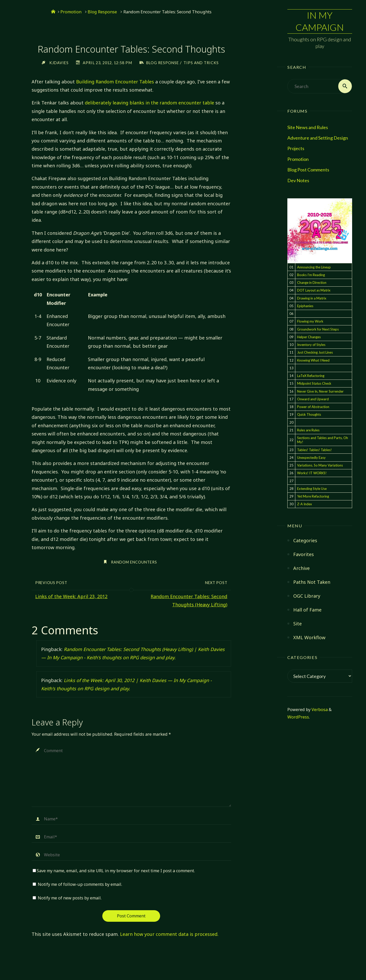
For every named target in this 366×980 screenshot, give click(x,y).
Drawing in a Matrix (312, 298)
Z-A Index (305, 504)
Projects (296, 149)
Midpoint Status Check (314, 384)
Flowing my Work (310, 322)
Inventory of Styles (311, 345)
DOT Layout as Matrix (314, 290)
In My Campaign (320, 21)
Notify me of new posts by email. (70, 898)
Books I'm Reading (311, 275)
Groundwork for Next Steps (318, 329)
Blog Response (102, 12)
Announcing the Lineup (314, 267)
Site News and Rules (308, 127)
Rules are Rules (308, 430)
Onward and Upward (313, 399)
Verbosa (319, 710)
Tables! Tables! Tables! (314, 450)
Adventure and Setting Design (318, 138)
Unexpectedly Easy (311, 458)
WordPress (298, 717)
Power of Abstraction (313, 407)
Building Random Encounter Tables (115, 82)
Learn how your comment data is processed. (169, 934)
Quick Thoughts (309, 415)
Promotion (298, 159)
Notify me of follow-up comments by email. (80, 884)
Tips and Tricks (202, 63)
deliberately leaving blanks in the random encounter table (149, 103)
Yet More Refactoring (313, 496)
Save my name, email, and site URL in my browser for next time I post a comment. (114, 871)
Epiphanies (305, 306)
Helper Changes (309, 337)
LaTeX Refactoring (311, 376)
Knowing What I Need (313, 360)
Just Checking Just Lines (315, 353)
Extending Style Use (312, 489)
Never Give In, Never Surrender (320, 391)
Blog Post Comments (308, 170)
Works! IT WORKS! (312, 473)
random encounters (134, 562)
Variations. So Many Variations (320, 465)
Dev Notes (298, 180)
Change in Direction (312, 283)
